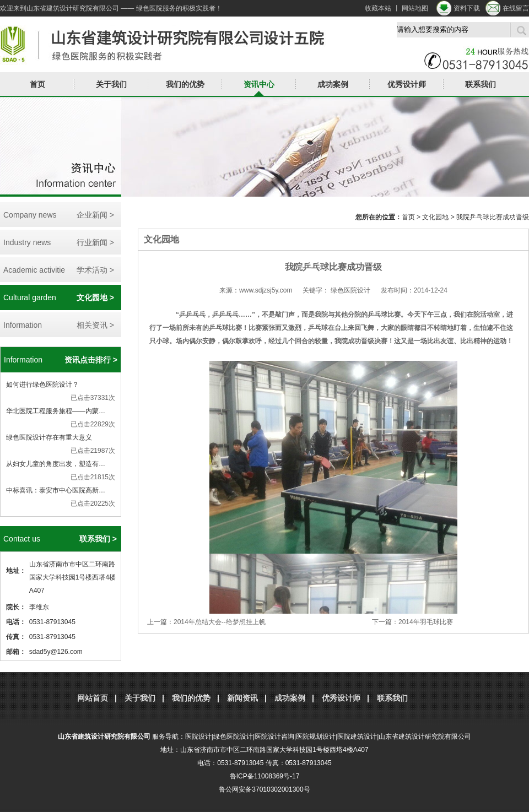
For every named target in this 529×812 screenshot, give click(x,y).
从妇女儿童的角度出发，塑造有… (56, 464)
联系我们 (481, 84)
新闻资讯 (242, 698)
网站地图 (415, 8)
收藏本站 (378, 8)
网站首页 (93, 698)
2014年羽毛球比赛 (426, 622)
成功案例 (333, 84)
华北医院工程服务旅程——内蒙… (56, 411)
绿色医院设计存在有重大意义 (49, 437)
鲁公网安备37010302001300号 (264, 789)
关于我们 (111, 84)
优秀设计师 (407, 84)
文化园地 (435, 217)
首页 (37, 84)
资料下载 (467, 8)
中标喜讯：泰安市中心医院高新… (56, 490)
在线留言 (516, 8)
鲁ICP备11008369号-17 (265, 776)
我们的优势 (185, 84)
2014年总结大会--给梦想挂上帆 (220, 622)
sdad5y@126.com (56, 652)
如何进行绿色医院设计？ (42, 385)
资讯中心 (259, 84)
